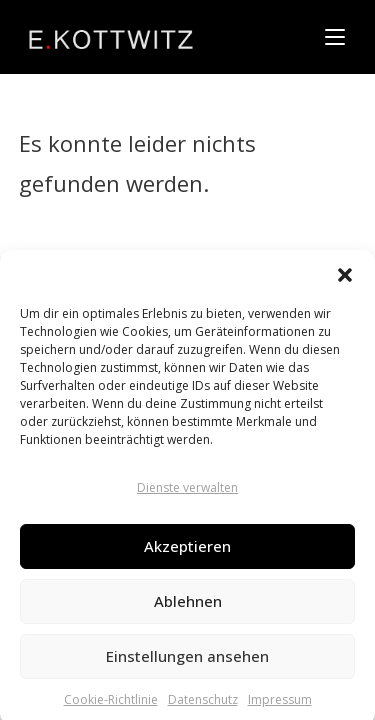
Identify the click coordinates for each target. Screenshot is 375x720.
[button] (345, 280)
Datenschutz (203, 704)
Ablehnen (188, 606)
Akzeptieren (187, 551)
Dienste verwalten (187, 492)
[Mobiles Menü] (335, 37)
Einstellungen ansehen (187, 661)
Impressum (280, 704)
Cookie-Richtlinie (111, 704)
